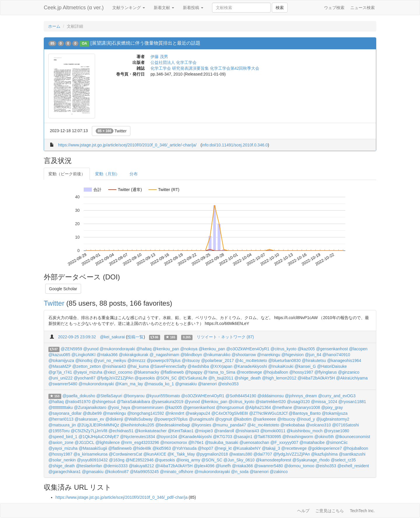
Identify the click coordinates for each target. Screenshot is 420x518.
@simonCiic (337, 442)
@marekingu (269, 355)
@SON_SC (167, 378)
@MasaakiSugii (93, 448)
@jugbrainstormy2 (333, 419)
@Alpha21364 (258, 407)
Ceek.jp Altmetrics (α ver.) (74, 8)
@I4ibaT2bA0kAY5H (316, 378)
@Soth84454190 (241, 396)
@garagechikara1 (65, 472)
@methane (282, 407)
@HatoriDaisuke (332, 366)
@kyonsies (201, 425)
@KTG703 (223, 437)
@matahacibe (312, 442)
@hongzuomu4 (230, 407)
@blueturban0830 (284, 360)
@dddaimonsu (271, 396)
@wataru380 (241, 454)
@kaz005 (306, 349)
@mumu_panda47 (229, 425)
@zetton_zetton (87, 366)
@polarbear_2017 (217, 360)
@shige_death (248, 378)
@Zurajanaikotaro (90, 407)
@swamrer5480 (63, 384)
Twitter (111, 131)
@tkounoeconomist (353, 437)
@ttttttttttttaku (61, 407)
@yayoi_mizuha (88, 372)
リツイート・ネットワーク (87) (225, 337)
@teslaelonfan (89, 466)
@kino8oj (84, 360)
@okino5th (324, 437)
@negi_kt (223, 448)
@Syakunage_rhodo (311, 460)
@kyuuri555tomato (163, 396)
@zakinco (279, 472)
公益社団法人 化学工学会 (174, 62)
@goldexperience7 (325, 448)
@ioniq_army (188, 460)
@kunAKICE (155, 454)
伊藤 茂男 (159, 57)
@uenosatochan (254, 442)
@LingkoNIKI (84, 355)
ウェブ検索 (334, 8)
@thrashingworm (298, 437)
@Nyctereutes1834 (138, 437)
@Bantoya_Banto (305, 413)
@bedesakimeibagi (173, 425)
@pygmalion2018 (212, 454)
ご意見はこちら (330, 511)
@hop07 (205, 448)
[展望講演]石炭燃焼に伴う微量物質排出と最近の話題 (145, 43)
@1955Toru (59, 431)
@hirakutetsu (314, 360)
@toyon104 (167, 437)
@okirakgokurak (133, 355)
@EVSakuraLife (192, 378)
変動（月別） (107, 174)
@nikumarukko (217, 355)
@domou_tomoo (299, 466)
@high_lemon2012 (279, 378)
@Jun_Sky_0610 (239, 460)
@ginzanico (349, 372)
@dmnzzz (136, 360)
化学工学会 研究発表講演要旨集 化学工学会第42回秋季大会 (205, 68)
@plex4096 (204, 466)
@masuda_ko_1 (159, 384)
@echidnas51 (121, 431)
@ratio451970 (78, 402)
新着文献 (164, 8)
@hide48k (142, 448)
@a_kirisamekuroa (91, 454)
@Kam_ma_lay (129, 384)
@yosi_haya (119, 407)
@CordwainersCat (126, 454)
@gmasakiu (186, 384)
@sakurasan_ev (89, 419)
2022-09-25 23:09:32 (77, 337)
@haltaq (144, 349)
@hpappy (194, 372)
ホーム (54, 26)
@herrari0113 (61, 419)
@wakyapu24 (198, 413)
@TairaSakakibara (133, 402)
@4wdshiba (198, 366)
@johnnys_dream (301, 396)
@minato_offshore (176, 472)
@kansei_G (305, 366)
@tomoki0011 (273, 431)
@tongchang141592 (146, 413)
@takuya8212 (141, 466)
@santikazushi (352, 454)
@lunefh (223, 466)
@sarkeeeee (265, 419)
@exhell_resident (353, 466)
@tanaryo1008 (307, 407)
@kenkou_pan (166, 349)
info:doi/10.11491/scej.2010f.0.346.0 (235, 145)
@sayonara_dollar (65, 413)
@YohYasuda (184, 448)
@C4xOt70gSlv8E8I (230, 413)
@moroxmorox (174, 442)
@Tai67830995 (267, 437)
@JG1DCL (84, 442)
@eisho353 (228, 384)
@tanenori (207, 384)
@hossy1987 (301, 372)
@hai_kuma (138, 366)
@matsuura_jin (62, 425)
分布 (134, 174)
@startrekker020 (271, 402)
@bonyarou (134, 396)
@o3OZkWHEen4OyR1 (248, 349)
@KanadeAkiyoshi (250, 366)
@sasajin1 (243, 437)
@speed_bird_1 (63, 437)
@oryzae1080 (336, 431)
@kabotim (243, 419)
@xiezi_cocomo (118, 372)
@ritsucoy (191, 360)
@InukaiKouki (281, 366)
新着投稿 (193, 8)
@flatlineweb (172, 372)
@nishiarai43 (114, 366)
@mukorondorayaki (118, 349)
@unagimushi (201, 419)
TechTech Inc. (362, 511)
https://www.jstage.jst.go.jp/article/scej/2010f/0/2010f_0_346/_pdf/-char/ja (121, 497)
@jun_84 (313, 355)
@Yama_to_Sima (219, 372)
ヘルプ (303, 511)
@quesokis (145, 378)
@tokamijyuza (61, 360)
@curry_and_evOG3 (337, 396)
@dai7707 (263, 454)
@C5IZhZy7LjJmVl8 (89, 431)
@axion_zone (61, 442)
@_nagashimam (164, 355)
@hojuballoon (276, 372)
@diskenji (114, 419)
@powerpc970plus (164, 360)
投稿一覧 (135, 337)
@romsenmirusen (147, 407)
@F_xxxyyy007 (284, 442)
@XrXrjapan (221, 366)
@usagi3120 (299, 402)
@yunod (91, 349)
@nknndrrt (175, 413)
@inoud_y (306, 419)
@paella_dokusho (79, 396)
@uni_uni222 (61, 378)
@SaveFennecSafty (168, 366)
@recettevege (249, 372)
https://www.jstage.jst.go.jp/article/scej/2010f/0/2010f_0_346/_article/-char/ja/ (127, 145)
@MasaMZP (60, 366)
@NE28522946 (140, 460)
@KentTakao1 (181, 431)
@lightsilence (107, 442)
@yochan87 (85, 378)
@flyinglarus (326, 372)
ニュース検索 (363, 8)
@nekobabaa (293, 425)
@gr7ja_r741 (60, 372)
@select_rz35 (343, 460)
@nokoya (189, 349)
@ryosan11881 (352, 402)
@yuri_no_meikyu (110, 360)
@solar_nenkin (62, 460)
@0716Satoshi (345, 425)
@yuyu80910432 (92, 460)
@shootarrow (244, 355)
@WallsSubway (139, 419)
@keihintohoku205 (137, 425)
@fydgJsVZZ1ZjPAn (115, 378)
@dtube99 (92, 413)
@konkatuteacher (151, 431)
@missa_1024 (324, 402)
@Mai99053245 (144, 472)
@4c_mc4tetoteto (251, 360)
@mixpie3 (204, 431)
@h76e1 (196, 442)
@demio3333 (116, 466)
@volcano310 (318, 425)
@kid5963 (162, 448)
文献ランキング (129, 8)
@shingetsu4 (104, 402)
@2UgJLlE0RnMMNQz (98, 425)
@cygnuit (224, 419)
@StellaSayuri (109, 396)
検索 (280, 8)
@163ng (117, 460)
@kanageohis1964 (344, 360)
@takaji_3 (271, 448)
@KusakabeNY (247, 448)
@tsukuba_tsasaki (222, 442)
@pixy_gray (332, 407)
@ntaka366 (107, 355)
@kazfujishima (324, 454)
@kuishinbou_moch (305, 431)
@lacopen (358, 349)
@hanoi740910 (336, 355)
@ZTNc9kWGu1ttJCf (268, 413)
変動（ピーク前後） (67, 174)
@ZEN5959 (71, 349)
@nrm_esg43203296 (140, 442)
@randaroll (224, 431)
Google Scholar (63, 289)
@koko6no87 (117, 472)
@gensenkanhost (332, 349)
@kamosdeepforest (274, 460)
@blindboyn (191, 355)
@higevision (293, 355)
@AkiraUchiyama (352, 378)
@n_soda (240, 472)
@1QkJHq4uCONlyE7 (99, 437)
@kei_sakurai (112, 337)
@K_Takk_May (181, 454)
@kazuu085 (59, 355)
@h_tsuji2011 (221, 378)
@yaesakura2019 (167, 402)
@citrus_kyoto (283, 349)
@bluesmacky (146, 372)
